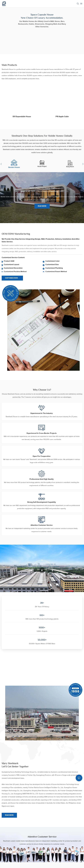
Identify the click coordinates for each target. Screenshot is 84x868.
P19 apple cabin (62, 117)
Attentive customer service (42, 525)
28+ (42, 603)
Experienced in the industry (42, 413)
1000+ (42, 628)
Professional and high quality (42, 479)
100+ (42, 616)
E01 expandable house (22, 117)
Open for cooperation (42, 456)
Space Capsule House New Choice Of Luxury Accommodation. (42, 16)
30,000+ (42, 640)
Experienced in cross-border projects (42, 433)
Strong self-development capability (42, 502)
